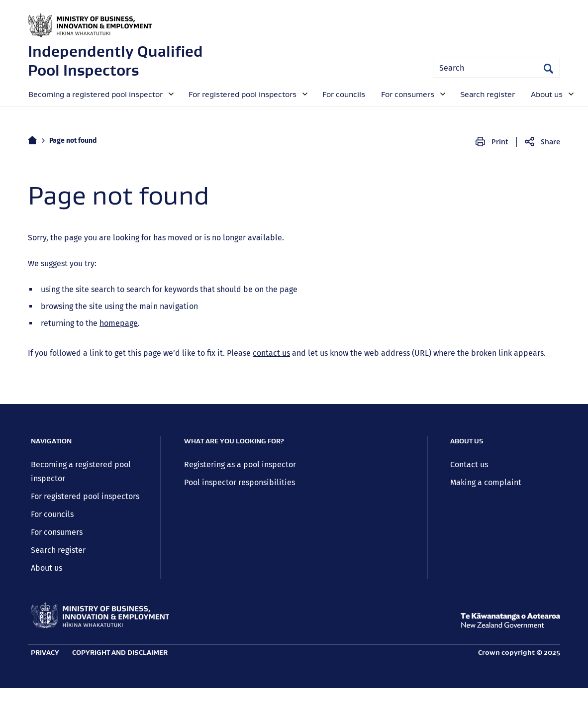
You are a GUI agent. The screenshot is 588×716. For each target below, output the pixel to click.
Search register (58, 550)
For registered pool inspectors (85, 496)
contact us (271, 353)
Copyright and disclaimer (120, 652)
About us (47, 568)
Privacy (45, 652)
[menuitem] (100, 94)
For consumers (57, 532)
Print (500, 142)
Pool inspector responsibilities (240, 482)
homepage (119, 323)
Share (550, 142)
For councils (52, 514)
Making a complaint (486, 482)
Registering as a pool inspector (240, 464)
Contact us (469, 464)
